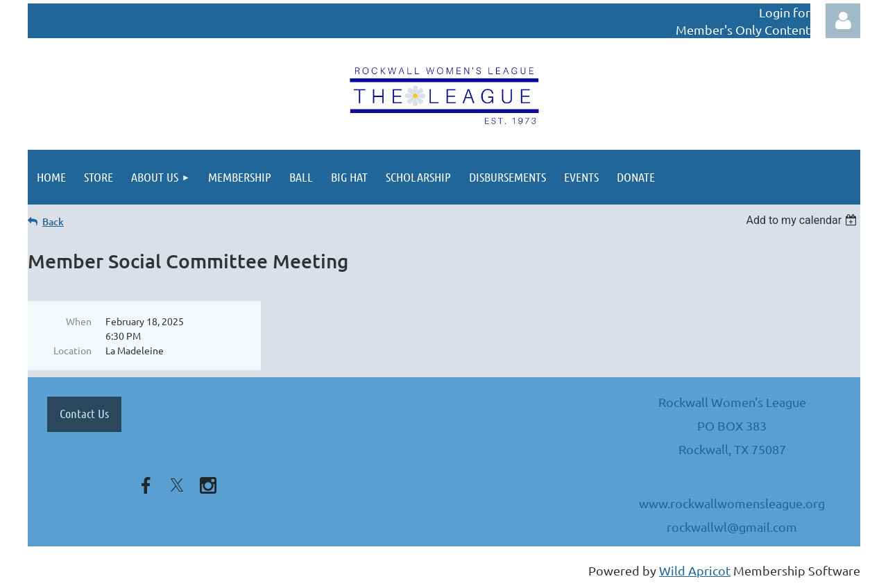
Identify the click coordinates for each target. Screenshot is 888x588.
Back (53, 222)
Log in (843, 21)
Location (72, 350)
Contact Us (84, 413)
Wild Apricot (695, 570)
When (79, 321)
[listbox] (803, 220)
